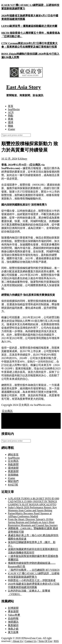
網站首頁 (13, 455)
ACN (11, 112)
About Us (18, 641)
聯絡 (11, 126)
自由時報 (13, 618)
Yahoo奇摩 (14, 615)
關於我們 (13, 481)
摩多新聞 (13, 611)
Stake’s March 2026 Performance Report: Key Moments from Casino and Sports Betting (32, 509)
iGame (11, 129)
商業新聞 (13, 471)
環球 (11, 122)
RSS (56, 641)
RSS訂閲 (13, 485)
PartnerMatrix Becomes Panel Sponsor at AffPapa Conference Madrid (30, 515)
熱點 (11, 115)
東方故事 (13, 632)
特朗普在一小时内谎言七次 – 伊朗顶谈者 (32, 580)
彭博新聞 (13, 608)
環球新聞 (13, 468)
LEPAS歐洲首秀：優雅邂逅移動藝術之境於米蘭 (29, 26)
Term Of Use (45, 641)
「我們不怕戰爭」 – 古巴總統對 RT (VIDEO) (34, 570)
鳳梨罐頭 (13, 625)
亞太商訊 (7, 411)
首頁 (11, 106)
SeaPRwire (14, 109)
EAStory (22, 159)
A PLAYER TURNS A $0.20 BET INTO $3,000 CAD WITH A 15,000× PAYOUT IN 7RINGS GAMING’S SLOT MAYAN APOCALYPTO (33, 502)
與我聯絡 (13, 475)
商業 (11, 119)
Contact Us (31, 641)
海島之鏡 (13, 629)
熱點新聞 (13, 464)
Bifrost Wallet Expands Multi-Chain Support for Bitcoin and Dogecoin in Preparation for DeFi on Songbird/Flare (29, 417)
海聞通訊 (13, 622)
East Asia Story (24, 87)
